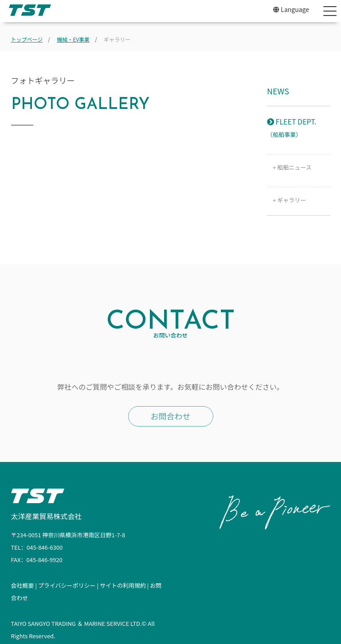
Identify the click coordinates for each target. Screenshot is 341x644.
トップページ (27, 39)
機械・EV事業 (73, 39)
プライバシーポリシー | (69, 585)
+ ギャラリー (286, 200)
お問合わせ (171, 416)
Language (291, 9)
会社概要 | (25, 585)
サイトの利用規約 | (125, 585)
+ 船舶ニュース (289, 167)
